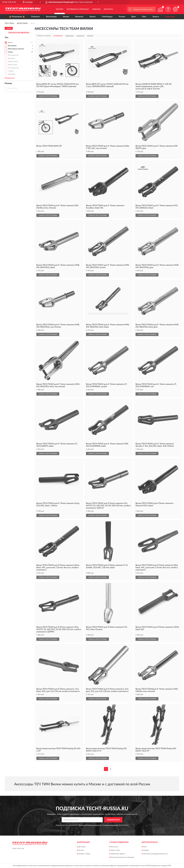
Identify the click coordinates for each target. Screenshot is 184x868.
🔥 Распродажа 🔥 (17, 17)
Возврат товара (84, 854)
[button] (168, 9)
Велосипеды (51, 17)
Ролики (122, 17)
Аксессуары (170, 17)
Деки (134, 17)
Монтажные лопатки (16, 49)
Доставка (82, 847)
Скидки (146, 850)
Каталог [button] (60, 9)
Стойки (11, 71)
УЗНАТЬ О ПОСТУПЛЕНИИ (48, 96)
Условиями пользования (111, 825)
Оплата (81, 850)
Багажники (12, 46)
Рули (144, 17)
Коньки (66, 17)
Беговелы (79, 17)
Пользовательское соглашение (123, 857)
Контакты (108, 9)
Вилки (10, 43)
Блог (145, 847)
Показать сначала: (44, 36)
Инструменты (13, 55)
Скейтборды (107, 17)
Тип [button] (6, 38)
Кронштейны (13, 62)
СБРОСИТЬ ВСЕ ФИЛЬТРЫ (19, 33)
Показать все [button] (10, 78)
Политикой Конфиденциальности (90, 825)
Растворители (13, 68)
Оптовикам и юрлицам (78, 9)
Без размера (13, 88)
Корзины (11, 58)
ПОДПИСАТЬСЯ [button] (113, 820)
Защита (156, 17)
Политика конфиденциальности (155, 854)
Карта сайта (115, 850)
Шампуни (12, 74)
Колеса (93, 17)
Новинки (96, 9)
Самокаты (35, 17)
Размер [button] (8, 83)
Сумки (10, 52)
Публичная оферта (118, 854)
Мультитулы (13, 65)
